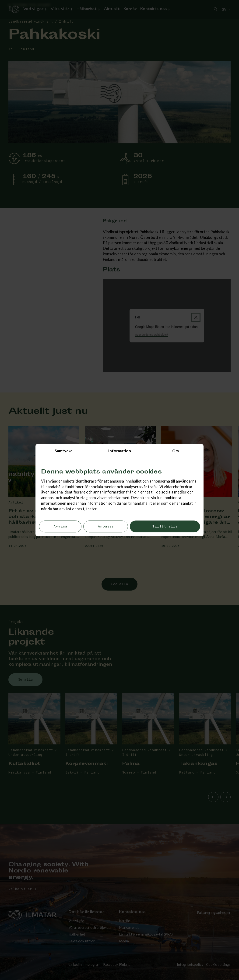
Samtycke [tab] (64, 451)
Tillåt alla (165, 526)
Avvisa (60, 526)
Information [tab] (119, 451)
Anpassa (106, 526)
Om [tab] (176, 451)
